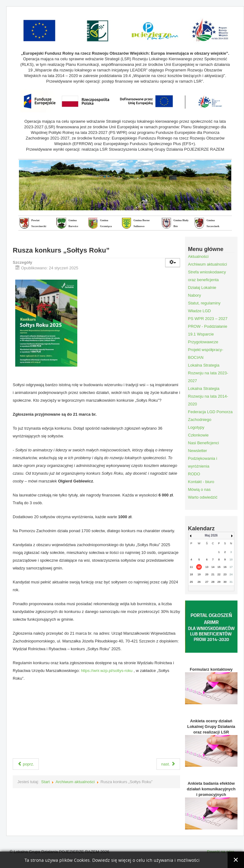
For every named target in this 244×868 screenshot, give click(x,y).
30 (225, 582)
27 (207, 582)
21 (213, 574)
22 (219, 574)
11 (191, 567)
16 (225, 567)
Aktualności (198, 256)
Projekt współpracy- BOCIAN (206, 354)
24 (231, 574)
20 (207, 574)
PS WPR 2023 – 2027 (208, 319)
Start (45, 782)
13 (207, 567)
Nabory (195, 295)
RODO (194, 474)
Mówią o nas (199, 489)
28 (213, 582)
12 (199, 567)
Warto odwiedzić (203, 497)
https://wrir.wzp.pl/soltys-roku (107, 671)
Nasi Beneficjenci (204, 443)
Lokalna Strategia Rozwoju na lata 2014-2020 (208, 396)
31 (231, 582)
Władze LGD (200, 311)
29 (219, 582)
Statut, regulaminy (204, 303)
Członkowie (198, 435)
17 (231, 567)
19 (199, 574)
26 (199, 582)
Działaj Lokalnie (202, 288)
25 (191, 582)
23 (225, 574)
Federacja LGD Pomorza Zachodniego (210, 416)
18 (191, 574)
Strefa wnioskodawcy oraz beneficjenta (207, 276)
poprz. (26, 764)
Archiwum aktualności (75, 782)
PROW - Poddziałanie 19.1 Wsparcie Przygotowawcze (208, 334)
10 (231, 560)
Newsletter (198, 451)
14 (213, 567)
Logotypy (196, 427)
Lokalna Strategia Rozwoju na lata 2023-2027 (208, 373)
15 (219, 567)
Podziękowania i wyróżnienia (203, 462)
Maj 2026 (211, 535)
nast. (168, 764)
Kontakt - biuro (201, 482)
